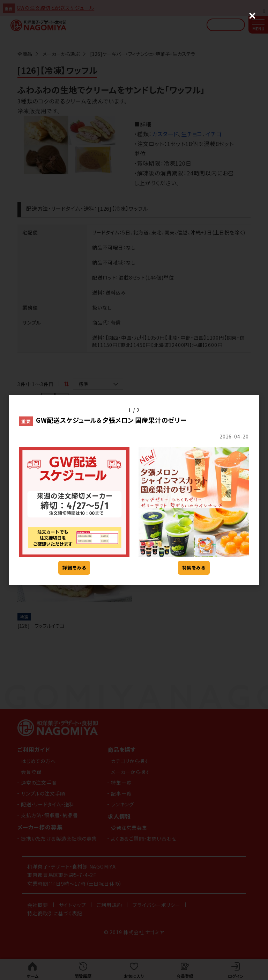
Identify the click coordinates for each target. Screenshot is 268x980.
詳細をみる (74, 568)
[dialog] (134, 490)
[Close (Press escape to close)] (252, 16)
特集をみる (194, 568)
